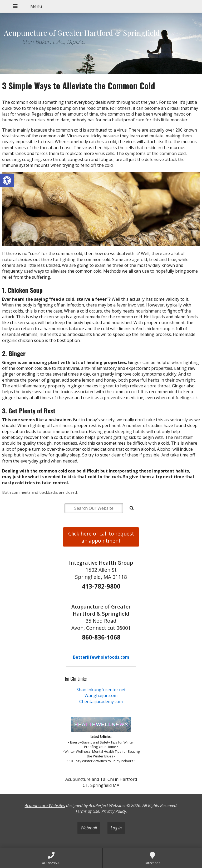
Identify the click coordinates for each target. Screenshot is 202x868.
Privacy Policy (114, 811)
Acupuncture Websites (45, 805)
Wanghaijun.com (101, 695)
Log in (116, 828)
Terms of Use (87, 811)
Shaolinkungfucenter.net (101, 690)
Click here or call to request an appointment (101, 537)
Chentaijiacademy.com (101, 701)
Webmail (89, 828)
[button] (7, 180)
